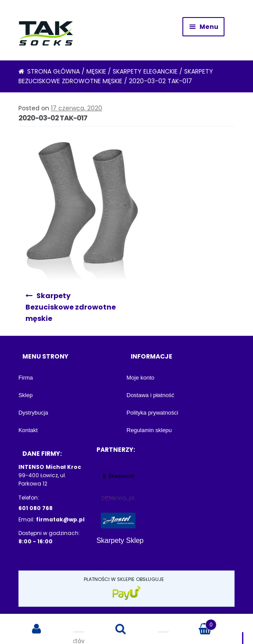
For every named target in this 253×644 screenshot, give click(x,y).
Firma (26, 378)
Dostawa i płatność (151, 395)
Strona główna (53, 71)
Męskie (96, 71)
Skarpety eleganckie (145, 71)
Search (121, 629)
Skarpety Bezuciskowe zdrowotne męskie (71, 307)
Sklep (26, 395)
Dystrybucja (33, 413)
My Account (37, 629)
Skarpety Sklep (120, 540)
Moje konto (141, 378)
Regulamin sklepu (149, 430)
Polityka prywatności (153, 413)
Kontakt (28, 430)
